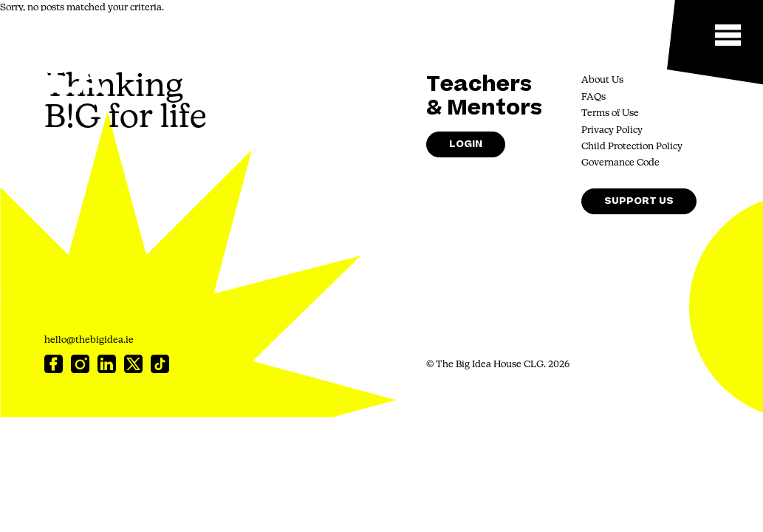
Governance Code (620, 163)
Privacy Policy (612, 130)
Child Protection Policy (632, 147)
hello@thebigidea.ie (89, 340)
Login (466, 144)
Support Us (639, 201)
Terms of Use (610, 113)
